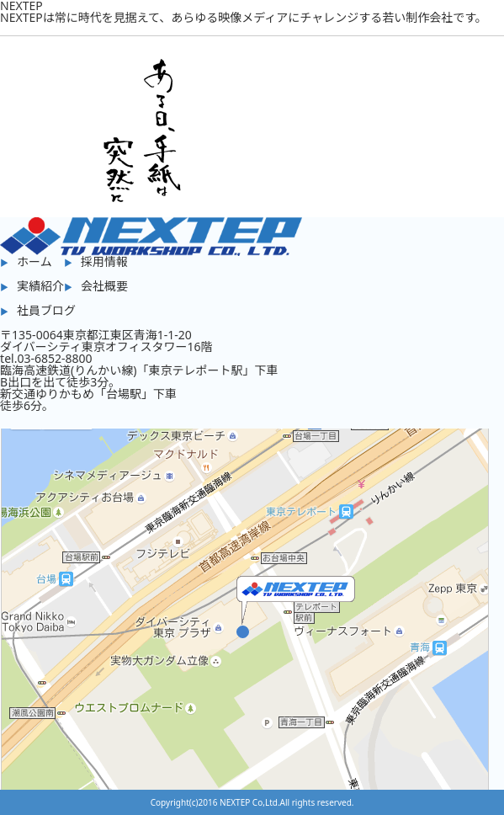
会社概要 (104, 286)
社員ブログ (46, 310)
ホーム (34, 261)
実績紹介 (40, 286)
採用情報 (104, 261)
